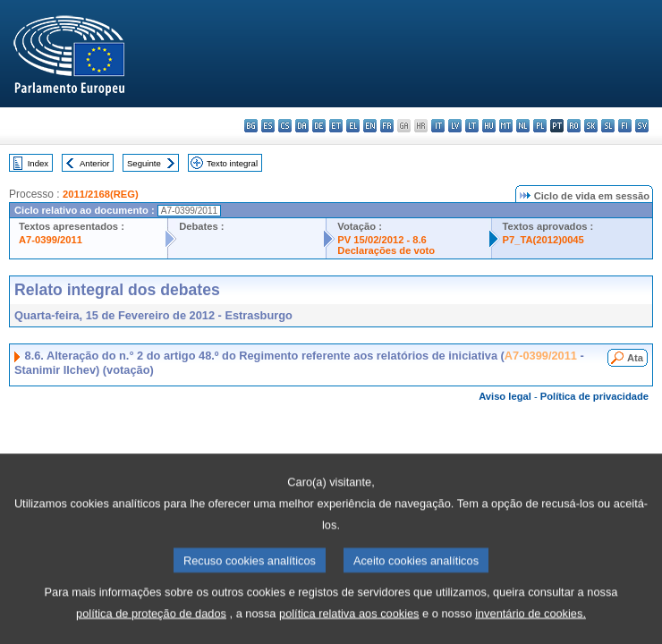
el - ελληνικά (353, 126)
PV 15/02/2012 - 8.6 (382, 240)
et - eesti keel (336, 126)
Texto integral (232, 163)
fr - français (387, 126)
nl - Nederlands (523, 126)
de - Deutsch (319, 126)
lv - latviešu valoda (455, 126)
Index (38, 163)
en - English (370, 126)
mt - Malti (506, 126)
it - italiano (438, 126)
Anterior (95, 163)
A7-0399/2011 (51, 240)
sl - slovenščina (608, 126)
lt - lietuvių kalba (472, 126)
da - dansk (302, 126)
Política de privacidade (594, 396)
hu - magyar (489, 126)
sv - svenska (642, 126)
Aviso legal (505, 396)
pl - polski (540, 126)
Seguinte (144, 163)
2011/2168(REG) (101, 194)
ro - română (574, 126)
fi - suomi (625, 126)
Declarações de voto (386, 250)
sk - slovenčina (591, 126)
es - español (268, 126)
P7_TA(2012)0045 (543, 240)
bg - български (251, 126)
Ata (635, 358)
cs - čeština (285, 126)
